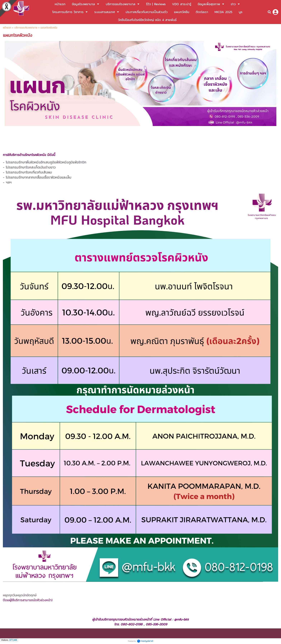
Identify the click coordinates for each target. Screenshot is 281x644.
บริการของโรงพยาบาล (26, 28)
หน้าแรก (7, 28)
